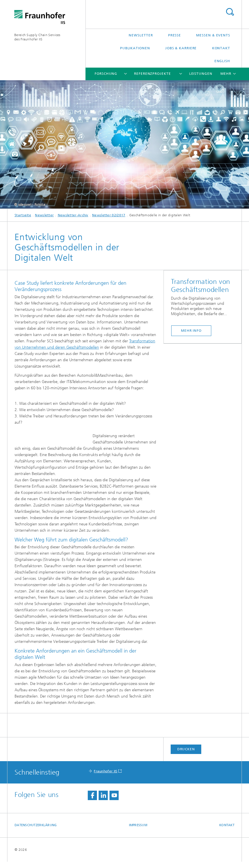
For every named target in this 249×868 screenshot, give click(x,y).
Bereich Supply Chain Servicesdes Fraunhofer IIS (37, 37)
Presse (175, 35)
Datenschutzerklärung (36, 831)
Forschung (106, 74)
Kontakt (221, 48)
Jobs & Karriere (181, 48)
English (222, 61)
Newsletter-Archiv (73, 215)
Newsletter (141, 35)
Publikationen (135, 48)
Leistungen (201, 74)
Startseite (23, 215)
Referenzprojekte (152, 74)
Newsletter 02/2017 (109, 215)
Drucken (186, 755)
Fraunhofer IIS (105, 777)
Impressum (138, 831)
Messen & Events (213, 35)
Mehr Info (191, 331)
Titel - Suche (230, 12)
